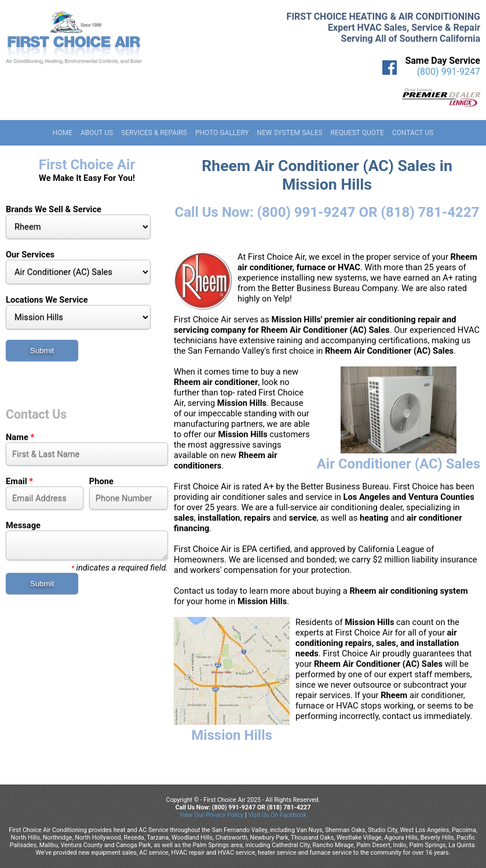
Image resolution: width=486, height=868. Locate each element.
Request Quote (357, 133)
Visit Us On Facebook (277, 815)
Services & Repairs (154, 133)
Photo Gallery (222, 133)
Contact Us (413, 133)
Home (63, 133)
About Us (97, 133)
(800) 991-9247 (449, 72)
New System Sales (289, 133)
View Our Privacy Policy (212, 815)
